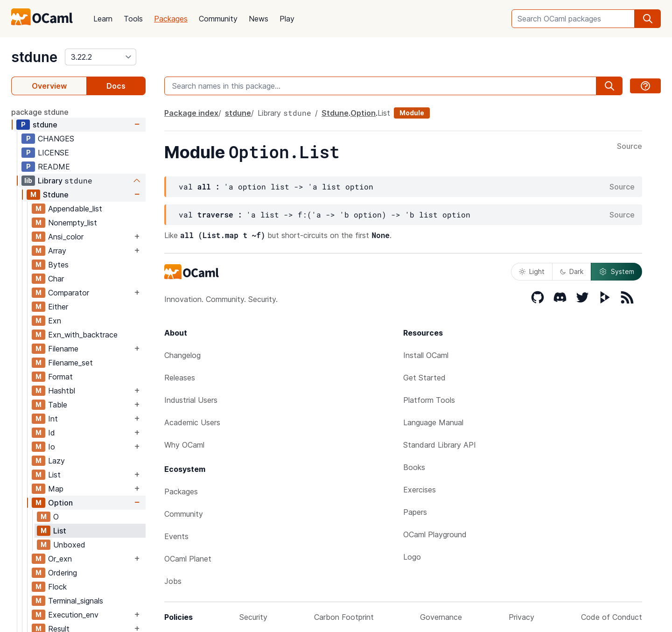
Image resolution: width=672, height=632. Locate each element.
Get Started (424, 378)
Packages (171, 19)
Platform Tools (429, 400)
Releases (180, 378)
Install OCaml (426, 355)
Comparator (69, 293)
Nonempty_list (73, 223)
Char (56, 279)
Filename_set (70, 363)
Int (53, 419)
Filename (63, 349)
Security (253, 617)
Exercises (420, 490)
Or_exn (60, 559)
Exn (55, 321)
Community (218, 19)
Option (60, 503)
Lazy (56, 461)
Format (60, 377)
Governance (441, 617)
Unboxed (69, 545)
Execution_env (73, 615)
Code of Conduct (612, 617)
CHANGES (56, 139)
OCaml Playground (435, 534)
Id (52, 433)
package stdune (40, 112)
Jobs (173, 581)
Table (58, 405)
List (54, 475)
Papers (415, 512)
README (54, 167)
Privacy (521, 617)
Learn (103, 19)
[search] (648, 19)
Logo (412, 557)
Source (630, 147)
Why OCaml (184, 445)
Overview (49, 86)
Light (532, 271)
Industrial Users (191, 400)
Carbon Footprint (344, 617)
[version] (101, 57)
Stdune (56, 195)
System (616, 272)
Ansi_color (66, 237)
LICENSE (53, 153)
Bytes (58, 265)
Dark (572, 271)
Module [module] (412, 113)
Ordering (63, 573)
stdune (34, 57)
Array (57, 251)
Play (287, 19)
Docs (116, 86)
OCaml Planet (188, 559)
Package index (191, 113)
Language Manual (433, 422)
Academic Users (192, 422)
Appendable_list (75, 209)
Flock (57, 587)
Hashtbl (62, 391)
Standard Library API (440, 445)
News (259, 19)
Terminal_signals (76, 601)
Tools (133, 19)
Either (58, 307)
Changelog (182, 355)
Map (56, 489)
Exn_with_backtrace (83, 335)
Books (414, 467)
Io (52, 447)
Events (176, 536)
